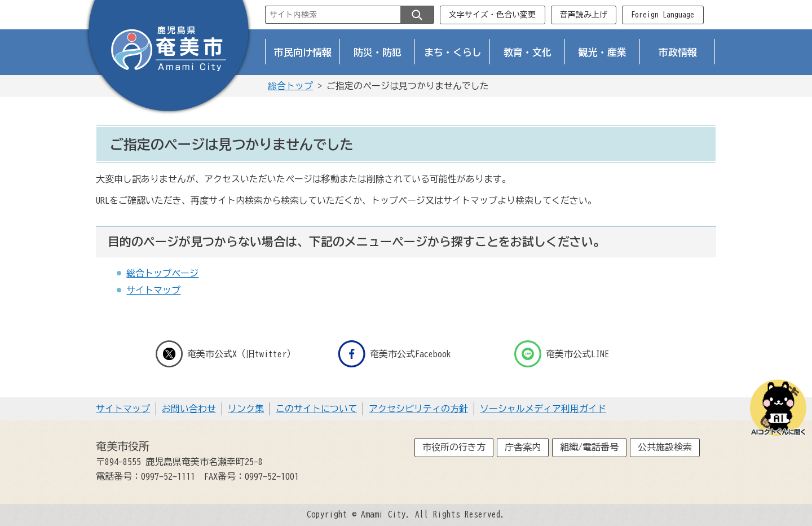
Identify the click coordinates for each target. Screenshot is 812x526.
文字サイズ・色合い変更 (492, 15)
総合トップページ (162, 273)
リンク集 (246, 409)
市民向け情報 (303, 52)
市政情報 (678, 52)
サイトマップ (153, 290)
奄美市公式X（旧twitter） (226, 354)
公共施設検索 (665, 447)
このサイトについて (316, 409)
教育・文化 (528, 52)
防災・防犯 (378, 52)
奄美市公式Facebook (394, 354)
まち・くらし (453, 52)
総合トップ (290, 86)
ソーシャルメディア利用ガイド (543, 409)
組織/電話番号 (589, 447)
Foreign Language (663, 15)
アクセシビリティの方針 (418, 409)
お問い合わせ (189, 409)
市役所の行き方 (454, 447)
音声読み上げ (584, 15)
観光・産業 (603, 52)
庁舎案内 (523, 447)
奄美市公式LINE (562, 354)
